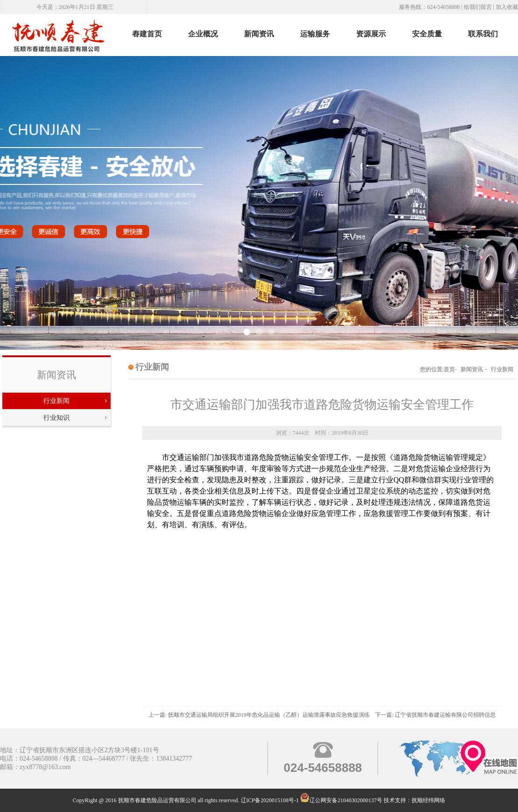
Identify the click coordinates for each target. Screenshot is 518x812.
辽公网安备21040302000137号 (341, 800)
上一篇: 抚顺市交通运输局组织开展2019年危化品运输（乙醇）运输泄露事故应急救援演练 (259, 715)
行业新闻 (56, 401)
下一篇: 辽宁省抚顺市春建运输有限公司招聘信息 (435, 715)
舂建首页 (147, 34)
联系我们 (483, 34)
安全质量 (427, 34)
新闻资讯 (259, 34)
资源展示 (371, 34)
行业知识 (56, 418)
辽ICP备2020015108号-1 (270, 800)
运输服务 (315, 34)
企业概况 (203, 34)
